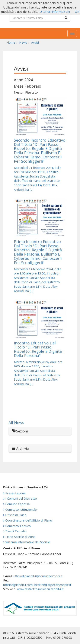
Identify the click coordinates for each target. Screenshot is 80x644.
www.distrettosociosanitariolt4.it (40, 589)
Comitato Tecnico (18, 526)
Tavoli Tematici (16, 531)
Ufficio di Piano (16, 515)
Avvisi (35, 42)
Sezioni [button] (20, 431)
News (23, 42)
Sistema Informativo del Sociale (28, 542)
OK (77, 12)
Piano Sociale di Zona (20, 537)
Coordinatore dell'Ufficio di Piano (29, 520)
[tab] (40, 431)
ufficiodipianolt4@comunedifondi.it (38, 576)
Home (11, 42)
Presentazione (15, 493)
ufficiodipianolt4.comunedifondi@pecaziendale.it (37, 585)
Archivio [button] (20, 448)
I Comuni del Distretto (21, 498)
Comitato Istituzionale (21, 510)
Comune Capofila (17, 504)
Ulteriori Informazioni (55, 12)
